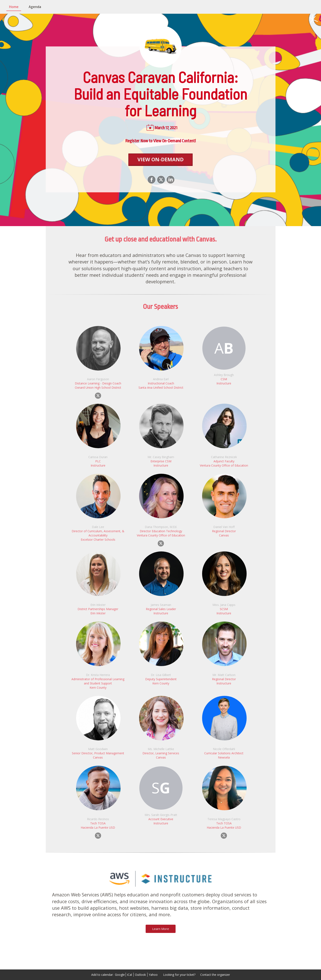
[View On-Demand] (160, 160)
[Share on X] (160, 180)
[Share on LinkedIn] (170, 180)
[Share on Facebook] (151, 180)
